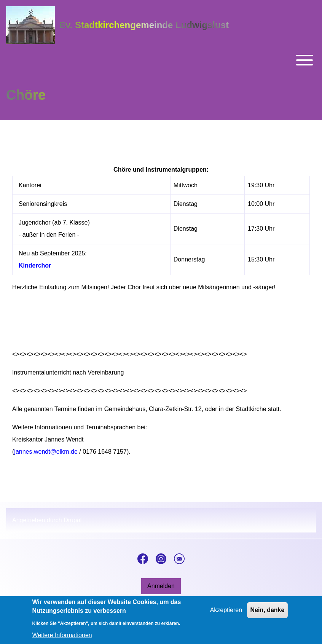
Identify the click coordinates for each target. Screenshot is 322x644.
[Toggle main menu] (161, 60)
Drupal (73, 520)
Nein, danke (268, 613)
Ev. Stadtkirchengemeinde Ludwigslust (144, 25)
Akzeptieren (226, 613)
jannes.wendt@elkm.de (46, 452)
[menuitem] (161, 586)
